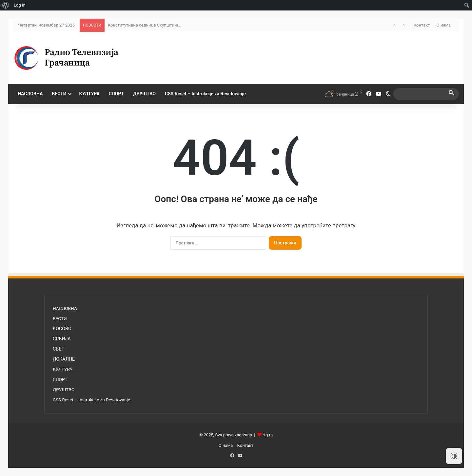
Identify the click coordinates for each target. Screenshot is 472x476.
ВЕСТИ (59, 94)
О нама (444, 25)
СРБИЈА (62, 339)
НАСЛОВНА (30, 94)
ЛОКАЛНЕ (64, 359)
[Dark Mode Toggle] (454, 456)
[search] (420, 94)
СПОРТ (116, 94)
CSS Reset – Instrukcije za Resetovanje (205, 94)
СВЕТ (59, 349)
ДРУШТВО (144, 94)
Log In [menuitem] (20, 5)
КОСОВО (62, 329)
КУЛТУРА (89, 94)
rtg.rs (268, 435)
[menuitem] (6, 5)
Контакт (422, 25)
